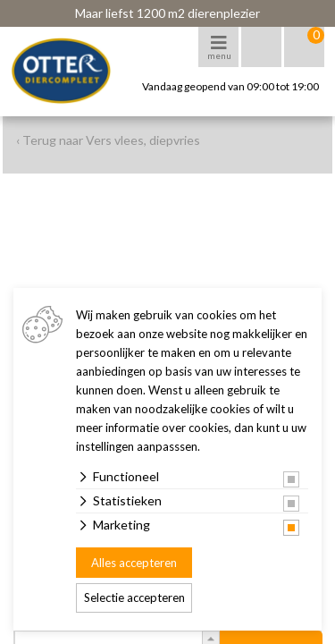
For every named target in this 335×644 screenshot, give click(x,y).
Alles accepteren (134, 563)
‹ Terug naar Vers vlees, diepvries (108, 140)
